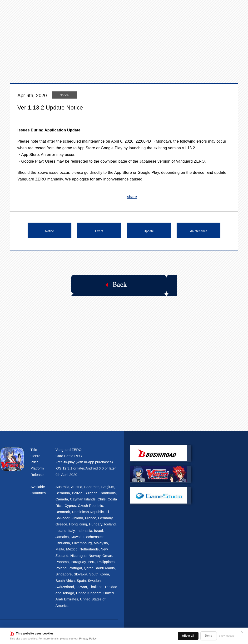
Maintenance (198, 230)
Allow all (188, 636)
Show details (227, 636)
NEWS (82, 9)
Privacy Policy (88, 639)
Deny (209, 636)
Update (149, 230)
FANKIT (217, 9)
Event (99, 230)
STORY (106, 9)
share (132, 197)
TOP (60, 9)
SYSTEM (132, 9)
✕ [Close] (242, 632)
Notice (50, 230)
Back (124, 284)
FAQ (194, 9)
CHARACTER (166, 9)
